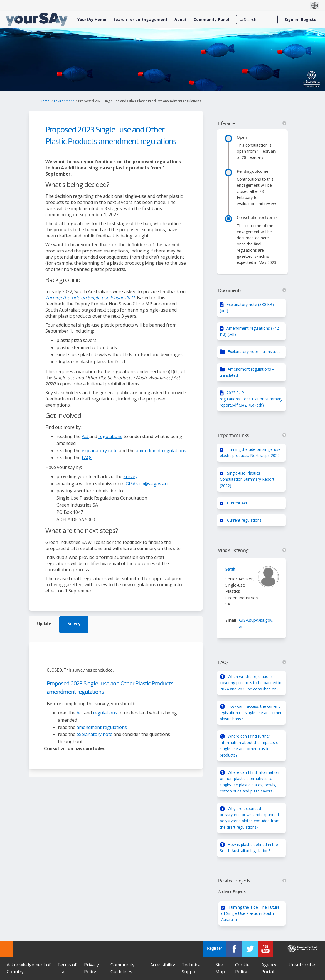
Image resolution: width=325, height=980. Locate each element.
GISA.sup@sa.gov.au (147, 484)
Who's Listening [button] (252, 551)
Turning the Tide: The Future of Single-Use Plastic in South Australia (250, 913)
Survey (74, 624)
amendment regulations (161, 451)
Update (44, 624)
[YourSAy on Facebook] (234, 949)
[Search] (257, 20)
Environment (64, 101)
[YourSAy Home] (92, 20)
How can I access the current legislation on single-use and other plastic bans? (251, 712)
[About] (181, 20)
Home (45, 101)
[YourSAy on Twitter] (250, 949)
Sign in (291, 19)
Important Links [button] (252, 436)
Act (86, 436)
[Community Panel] (211, 20)
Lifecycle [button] (252, 124)
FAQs (87, 458)
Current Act (237, 503)
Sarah (230, 570)
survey (131, 476)
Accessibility (163, 965)
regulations (110, 436)
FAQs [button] (252, 663)
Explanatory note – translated (254, 352)
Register (309, 19)
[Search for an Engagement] (140, 20)
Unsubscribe (302, 965)
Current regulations (244, 520)
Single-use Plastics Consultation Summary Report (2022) (247, 479)
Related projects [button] (252, 881)
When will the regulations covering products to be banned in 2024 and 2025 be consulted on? (251, 683)
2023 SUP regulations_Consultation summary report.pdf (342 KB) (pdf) (251, 399)
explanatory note (100, 451)
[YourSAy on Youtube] (265, 949)
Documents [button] (252, 291)
